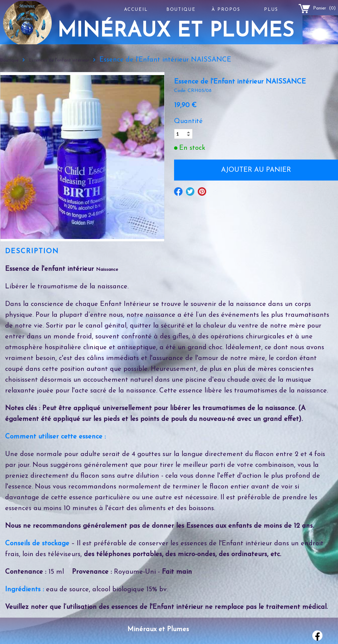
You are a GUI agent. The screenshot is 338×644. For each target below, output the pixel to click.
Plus (271, 10)
